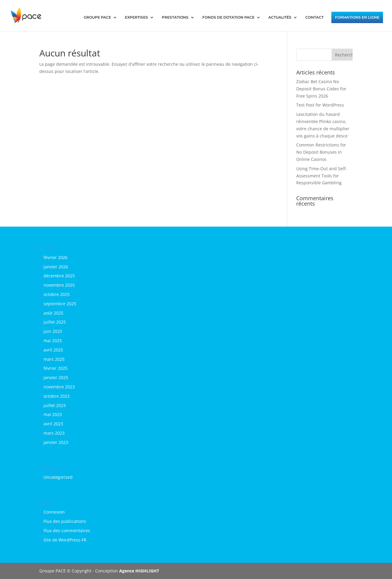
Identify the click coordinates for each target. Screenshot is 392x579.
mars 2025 (54, 359)
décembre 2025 (59, 276)
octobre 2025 (57, 294)
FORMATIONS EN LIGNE (357, 17)
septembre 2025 (60, 304)
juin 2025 (53, 331)
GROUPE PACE (97, 17)
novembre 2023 (59, 387)
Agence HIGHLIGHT (139, 571)
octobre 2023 (57, 396)
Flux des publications (65, 521)
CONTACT (314, 17)
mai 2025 (53, 341)
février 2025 (56, 368)
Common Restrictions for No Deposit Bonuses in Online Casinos (321, 152)
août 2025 (53, 313)
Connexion (54, 512)
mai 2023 (53, 414)
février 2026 (56, 257)
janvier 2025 (56, 377)
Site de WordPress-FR (65, 540)
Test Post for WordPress (320, 105)
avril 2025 (53, 350)
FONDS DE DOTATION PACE (228, 17)
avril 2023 (53, 424)
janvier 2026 (56, 267)
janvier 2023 (56, 442)
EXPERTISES (136, 17)
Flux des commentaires (67, 531)
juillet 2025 (55, 322)
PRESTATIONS (175, 17)
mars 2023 (54, 433)
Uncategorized (58, 477)
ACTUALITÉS (280, 17)
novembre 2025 (59, 285)
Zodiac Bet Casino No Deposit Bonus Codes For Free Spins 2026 (321, 89)
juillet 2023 (55, 405)
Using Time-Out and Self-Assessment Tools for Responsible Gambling (322, 176)
